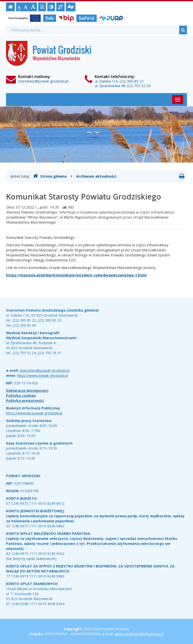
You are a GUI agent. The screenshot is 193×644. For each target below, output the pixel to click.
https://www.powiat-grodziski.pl (42, 375)
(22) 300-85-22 (132, 81)
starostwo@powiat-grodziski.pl (43, 81)
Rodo (50, 18)
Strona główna (50, 176)
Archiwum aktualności (96, 176)
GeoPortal (87, 18)
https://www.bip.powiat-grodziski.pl (34, 413)
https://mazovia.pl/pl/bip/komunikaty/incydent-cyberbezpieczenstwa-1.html (76, 275)
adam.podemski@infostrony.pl (139, 634)
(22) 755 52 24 (139, 86)
